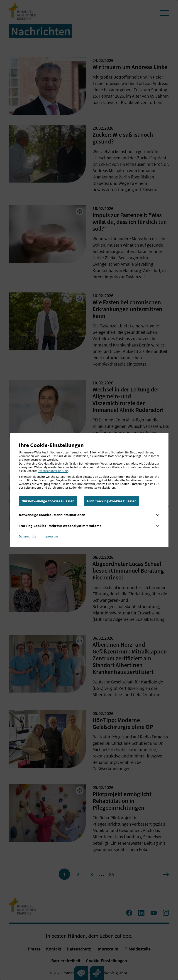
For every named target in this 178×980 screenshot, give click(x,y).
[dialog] (89, 490)
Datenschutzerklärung (53, 471)
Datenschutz (27, 536)
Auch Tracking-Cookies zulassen (112, 501)
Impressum (50, 536)
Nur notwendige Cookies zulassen (48, 501)
